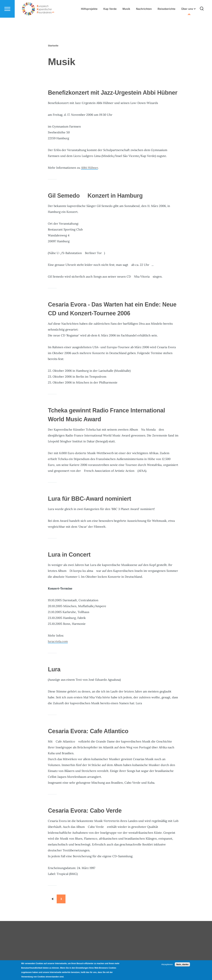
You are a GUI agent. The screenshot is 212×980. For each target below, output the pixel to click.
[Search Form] (202, 21)
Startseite (53, 46)
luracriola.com (58, 642)
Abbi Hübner (90, 168)
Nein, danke (182, 964)
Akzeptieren (167, 964)
